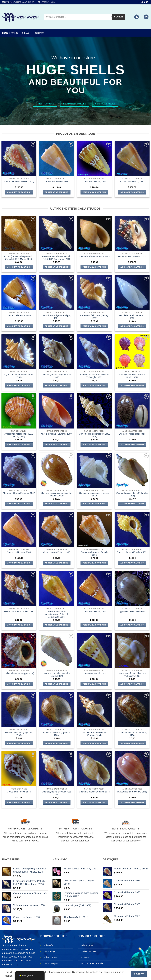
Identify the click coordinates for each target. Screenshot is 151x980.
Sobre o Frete (50, 957)
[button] (137, 17)
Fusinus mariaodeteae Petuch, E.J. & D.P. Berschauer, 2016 (57, 258)
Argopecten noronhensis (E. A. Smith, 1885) (19, 435)
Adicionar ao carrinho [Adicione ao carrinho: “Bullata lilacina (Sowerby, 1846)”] (132, 802)
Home (5, 33)
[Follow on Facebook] (139, 2)
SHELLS (26, 33)
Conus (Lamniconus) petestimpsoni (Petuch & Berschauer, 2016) (57, 614)
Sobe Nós (48, 945)
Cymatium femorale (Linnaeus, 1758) (19, 376)
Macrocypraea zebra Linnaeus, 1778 (132, 734)
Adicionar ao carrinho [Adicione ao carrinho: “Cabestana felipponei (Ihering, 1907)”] (94, 326)
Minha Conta (87, 945)
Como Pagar (50, 951)
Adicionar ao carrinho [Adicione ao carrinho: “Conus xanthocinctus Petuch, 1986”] (94, 563)
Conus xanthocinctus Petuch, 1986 (94, 554)
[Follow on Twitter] (145, 2)
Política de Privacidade (92, 963)
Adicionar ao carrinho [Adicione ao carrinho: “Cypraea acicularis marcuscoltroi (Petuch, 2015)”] (57, 504)
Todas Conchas (89, 951)
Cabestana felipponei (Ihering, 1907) (94, 317)
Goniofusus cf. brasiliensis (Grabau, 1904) (94, 734)
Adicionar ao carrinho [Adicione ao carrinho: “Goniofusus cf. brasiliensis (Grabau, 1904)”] (94, 743)
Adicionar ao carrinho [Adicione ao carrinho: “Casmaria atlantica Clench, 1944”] (94, 267)
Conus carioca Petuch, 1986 (57, 552)
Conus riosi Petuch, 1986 (57, 181)
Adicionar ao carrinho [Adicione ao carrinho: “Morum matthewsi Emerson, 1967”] (19, 504)
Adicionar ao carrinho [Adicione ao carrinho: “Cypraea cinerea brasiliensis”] (132, 444)
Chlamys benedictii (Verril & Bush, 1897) (132, 376)
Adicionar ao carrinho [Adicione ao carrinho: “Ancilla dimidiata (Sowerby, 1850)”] (57, 444)
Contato (39, 33)
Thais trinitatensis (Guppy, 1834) (19, 673)
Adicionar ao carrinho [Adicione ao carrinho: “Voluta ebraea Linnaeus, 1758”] (132, 267)
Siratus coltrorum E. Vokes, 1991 (132, 552)
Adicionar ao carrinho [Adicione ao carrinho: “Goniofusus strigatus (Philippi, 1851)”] (57, 326)
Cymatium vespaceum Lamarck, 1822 (94, 494)
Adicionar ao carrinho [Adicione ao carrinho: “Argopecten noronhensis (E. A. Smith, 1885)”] (19, 444)
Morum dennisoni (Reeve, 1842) (19, 181)
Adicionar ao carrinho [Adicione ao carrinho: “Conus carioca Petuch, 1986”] (57, 563)
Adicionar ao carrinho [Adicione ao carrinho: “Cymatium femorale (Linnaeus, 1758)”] (19, 385)
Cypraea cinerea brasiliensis (132, 434)
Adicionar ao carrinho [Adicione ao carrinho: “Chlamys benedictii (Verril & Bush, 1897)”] (132, 385)
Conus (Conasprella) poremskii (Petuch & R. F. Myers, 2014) (19, 258)
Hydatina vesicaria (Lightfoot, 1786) (19, 734)
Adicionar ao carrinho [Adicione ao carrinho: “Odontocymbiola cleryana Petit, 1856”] (57, 385)
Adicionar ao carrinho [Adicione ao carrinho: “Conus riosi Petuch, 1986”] (57, 192)
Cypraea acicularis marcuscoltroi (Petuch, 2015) (57, 494)
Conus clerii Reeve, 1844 (19, 792)
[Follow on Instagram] (142, 2)
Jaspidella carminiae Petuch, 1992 (132, 317)
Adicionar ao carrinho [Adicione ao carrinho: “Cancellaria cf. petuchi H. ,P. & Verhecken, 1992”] (132, 684)
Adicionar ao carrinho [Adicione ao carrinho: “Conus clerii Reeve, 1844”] (19, 802)
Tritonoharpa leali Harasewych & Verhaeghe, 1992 (94, 376)
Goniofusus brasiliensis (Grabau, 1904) (94, 435)
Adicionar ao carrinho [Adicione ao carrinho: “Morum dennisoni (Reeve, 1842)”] (19, 192)
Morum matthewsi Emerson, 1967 (19, 493)
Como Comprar (51, 963)
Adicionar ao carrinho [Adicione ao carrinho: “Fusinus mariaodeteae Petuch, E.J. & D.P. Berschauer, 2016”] (57, 267)
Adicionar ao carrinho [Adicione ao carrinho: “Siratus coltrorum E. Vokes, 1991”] (132, 563)
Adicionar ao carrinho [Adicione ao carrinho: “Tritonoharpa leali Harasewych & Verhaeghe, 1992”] (94, 385)
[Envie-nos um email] (147, 2)
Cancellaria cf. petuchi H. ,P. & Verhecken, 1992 (132, 675)
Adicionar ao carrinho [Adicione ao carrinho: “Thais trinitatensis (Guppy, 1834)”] (19, 684)
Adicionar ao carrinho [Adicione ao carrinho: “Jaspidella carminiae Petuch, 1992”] (132, 326)
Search (119, 17)
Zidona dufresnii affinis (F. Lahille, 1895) (132, 494)
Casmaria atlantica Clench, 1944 (94, 256)
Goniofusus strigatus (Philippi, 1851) (57, 317)
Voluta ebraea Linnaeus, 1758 (132, 256)
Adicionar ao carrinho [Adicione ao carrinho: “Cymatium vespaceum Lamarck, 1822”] (94, 504)
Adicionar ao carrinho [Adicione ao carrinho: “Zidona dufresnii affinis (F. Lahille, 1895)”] (132, 504)
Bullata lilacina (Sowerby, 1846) (132, 792)
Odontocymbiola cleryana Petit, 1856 (57, 376)
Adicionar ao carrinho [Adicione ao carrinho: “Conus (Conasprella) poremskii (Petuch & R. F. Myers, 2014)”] (19, 267)
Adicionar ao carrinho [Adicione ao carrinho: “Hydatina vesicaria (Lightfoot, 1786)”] (19, 743)
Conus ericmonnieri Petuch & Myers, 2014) (57, 675)
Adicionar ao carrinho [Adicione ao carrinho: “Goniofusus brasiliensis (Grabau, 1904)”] (94, 444)
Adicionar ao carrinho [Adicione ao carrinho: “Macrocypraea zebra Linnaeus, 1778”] (132, 743)
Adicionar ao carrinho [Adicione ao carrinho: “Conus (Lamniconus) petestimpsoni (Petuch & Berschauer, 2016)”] (57, 625)
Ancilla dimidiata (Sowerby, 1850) (57, 434)
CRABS (15, 33)
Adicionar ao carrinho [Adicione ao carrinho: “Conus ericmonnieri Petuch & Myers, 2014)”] (57, 684)
